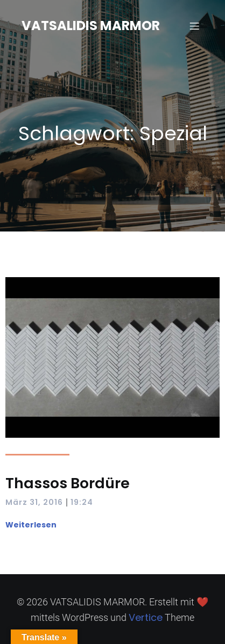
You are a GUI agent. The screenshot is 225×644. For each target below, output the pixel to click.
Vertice (146, 617)
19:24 (82, 502)
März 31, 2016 (34, 502)
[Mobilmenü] (194, 26)
